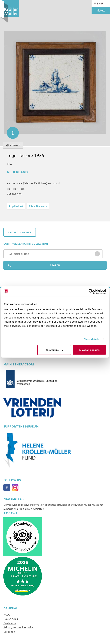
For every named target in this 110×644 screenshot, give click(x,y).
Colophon (9, 631)
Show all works (20, 232)
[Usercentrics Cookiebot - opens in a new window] (91, 291)
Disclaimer (10, 623)
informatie (11, 131)
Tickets (101, 10)
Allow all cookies (89, 350)
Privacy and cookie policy (18, 627)
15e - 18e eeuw (38, 206)
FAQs (7, 614)
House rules (11, 619)
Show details (92, 339)
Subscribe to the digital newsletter (23, 509)
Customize (54, 350)
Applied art (16, 206)
